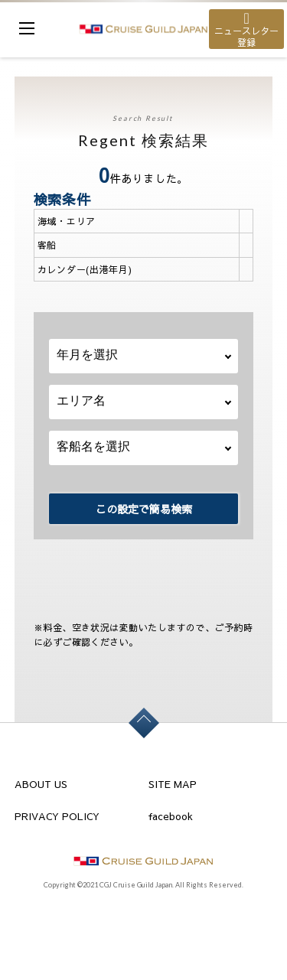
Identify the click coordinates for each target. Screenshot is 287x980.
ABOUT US (41, 784)
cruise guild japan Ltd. (143, 29)
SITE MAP (173, 784)
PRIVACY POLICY (57, 816)
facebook (171, 816)
